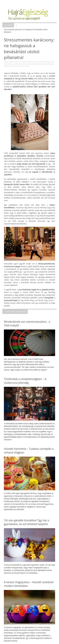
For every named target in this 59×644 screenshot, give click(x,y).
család (29, 64)
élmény (41, 64)
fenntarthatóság (49, 64)
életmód (35, 64)
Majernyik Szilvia (34, 62)
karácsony (8, 66)
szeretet (27, 66)
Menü (10, 3)
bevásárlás (23, 64)
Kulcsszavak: (9, 64)
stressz (21, 66)
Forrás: (42, 62)
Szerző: (25, 62)
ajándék (16, 64)
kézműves (15, 66)
